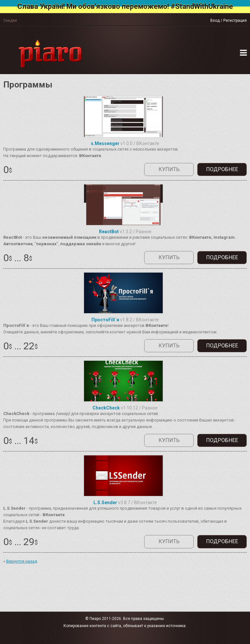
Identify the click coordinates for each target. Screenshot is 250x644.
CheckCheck (106, 408)
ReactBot (109, 232)
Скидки (10, 20)
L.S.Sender (105, 503)
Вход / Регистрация (229, 20)
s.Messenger (105, 143)
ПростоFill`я (105, 320)
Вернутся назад (22, 561)
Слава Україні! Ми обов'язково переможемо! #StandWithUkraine (125, 6)
